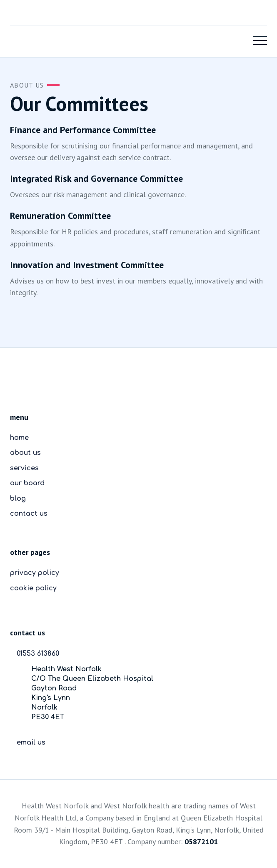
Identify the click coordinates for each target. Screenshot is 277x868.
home (19, 438)
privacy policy (35, 573)
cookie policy (33, 588)
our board (27, 483)
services (24, 468)
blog (18, 499)
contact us (29, 514)
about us (25, 453)
